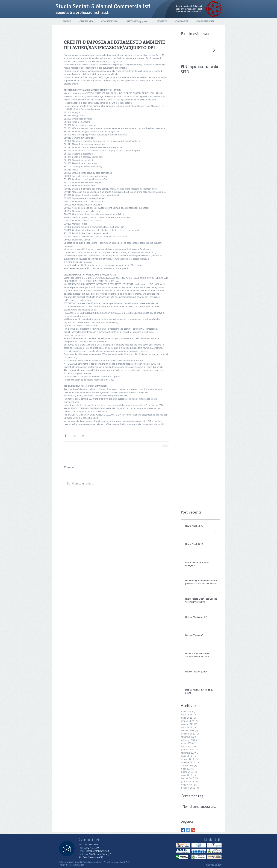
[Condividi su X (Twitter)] (74, 436)
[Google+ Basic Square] (193, 830)
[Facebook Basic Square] (183, 830)
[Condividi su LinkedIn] (83, 436)
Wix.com (81, 865)
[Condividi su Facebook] (66, 436)
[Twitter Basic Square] (188, 830)
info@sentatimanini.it (98, 851)
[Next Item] (214, 50)
